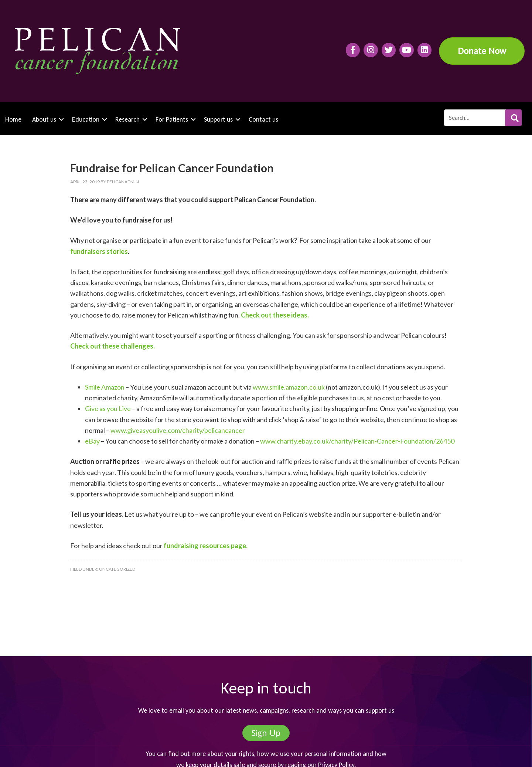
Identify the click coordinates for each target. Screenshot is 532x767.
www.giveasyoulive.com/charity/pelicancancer (178, 430)
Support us (218, 119)
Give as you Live (108, 408)
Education (86, 119)
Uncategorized (117, 569)
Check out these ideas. (275, 315)
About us (44, 119)
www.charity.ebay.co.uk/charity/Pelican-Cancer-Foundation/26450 (357, 441)
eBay (92, 441)
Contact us (263, 119)
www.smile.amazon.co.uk (289, 387)
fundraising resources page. (206, 546)
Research (127, 119)
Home (13, 119)
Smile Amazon (105, 387)
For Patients (172, 119)
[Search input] (482, 118)
